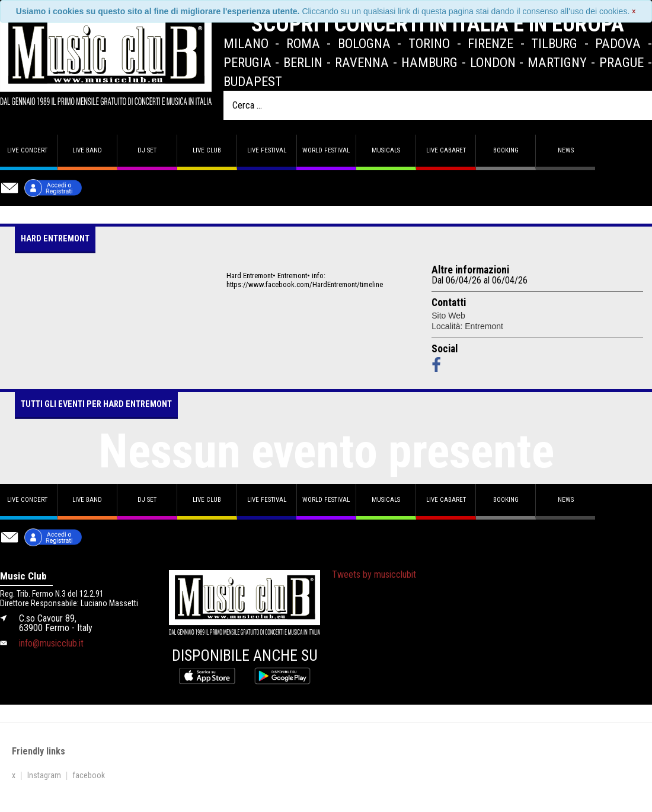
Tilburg (554, 43)
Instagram (44, 775)
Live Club (207, 150)
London (493, 62)
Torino (429, 43)
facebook (89, 775)
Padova (618, 43)
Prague (621, 62)
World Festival (326, 150)
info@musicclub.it (51, 643)
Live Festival (267, 150)
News (566, 150)
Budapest (253, 81)
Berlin (303, 62)
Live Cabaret (446, 150)
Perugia (247, 62)
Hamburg (429, 62)
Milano (246, 43)
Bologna (364, 43)
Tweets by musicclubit (374, 574)
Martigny (557, 62)
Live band (87, 150)
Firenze (490, 43)
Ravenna (362, 62)
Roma (303, 43)
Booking (506, 150)
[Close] (634, 11)
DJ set (147, 150)
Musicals (386, 150)
